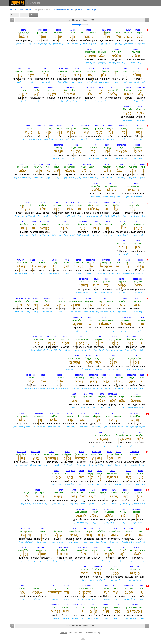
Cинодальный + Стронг (64, 9)
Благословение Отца (86, 9)
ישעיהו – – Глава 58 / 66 (80, 20)
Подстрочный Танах (42, 9)
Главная (63, 633)
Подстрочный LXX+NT (21, 9)
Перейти (34, 15)
